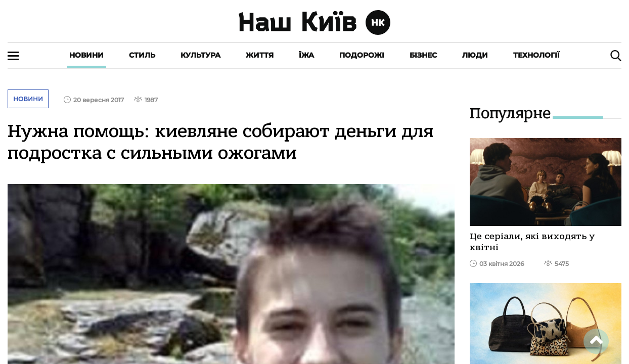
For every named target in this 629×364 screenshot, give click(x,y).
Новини (86, 55)
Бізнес (423, 55)
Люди (475, 55)
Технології (536, 55)
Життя (260, 55)
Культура (200, 55)
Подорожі (362, 55)
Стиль (142, 55)
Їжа (306, 55)
